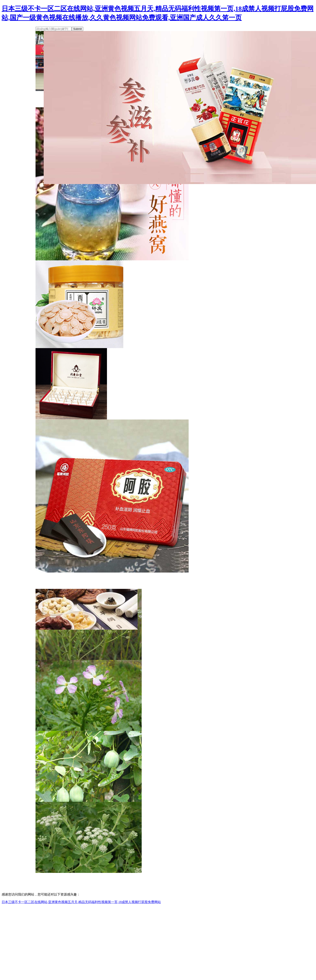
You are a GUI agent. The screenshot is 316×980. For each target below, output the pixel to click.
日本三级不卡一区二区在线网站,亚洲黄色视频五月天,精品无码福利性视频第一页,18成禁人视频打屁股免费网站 (81, 902)
